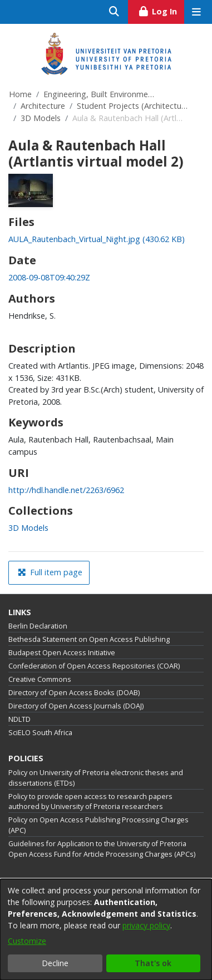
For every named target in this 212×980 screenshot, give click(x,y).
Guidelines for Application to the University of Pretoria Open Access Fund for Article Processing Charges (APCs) (102, 849)
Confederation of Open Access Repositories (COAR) (94, 666)
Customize (27, 941)
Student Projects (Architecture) (132, 106)
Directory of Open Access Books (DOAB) (74, 693)
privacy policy (146, 925)
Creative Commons (40, 679)
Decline (55, 963)
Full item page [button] (50, 572)
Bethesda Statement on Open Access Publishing (89, 639)
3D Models (41, 118)
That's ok (153, 963)
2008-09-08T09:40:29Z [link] (49, 277)
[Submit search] (114, 12)
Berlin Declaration (38, 626)
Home (20, 94)
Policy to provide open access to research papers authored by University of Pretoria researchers (90, 802)
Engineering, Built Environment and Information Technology (99, 94)
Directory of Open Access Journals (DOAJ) (76, 706)
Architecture (43, 106)
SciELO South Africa (40, 733)
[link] (97, 239)
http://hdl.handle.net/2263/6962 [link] (66, 490)
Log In (161, 10)
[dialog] (106, 929)
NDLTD (19, 719)
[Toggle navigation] (196, 12)
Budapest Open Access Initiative (62, 653)
